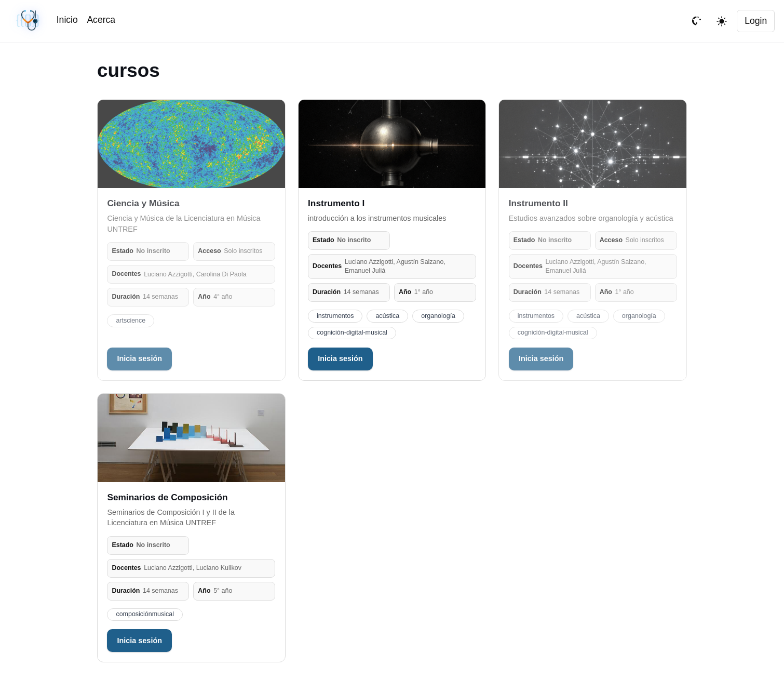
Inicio (67, 20)
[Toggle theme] (722, 21)
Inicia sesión (140, 358)
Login (756, 21)
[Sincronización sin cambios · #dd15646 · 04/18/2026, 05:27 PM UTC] (29, 21)
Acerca (101, 20)
